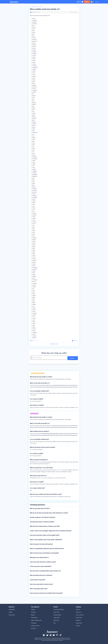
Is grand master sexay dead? (38, 579)
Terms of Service (80, 614)
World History (34, 617)
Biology (33, 614)
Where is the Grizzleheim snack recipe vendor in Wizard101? (46, 539)
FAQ (54, 623)
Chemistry (33, 612)
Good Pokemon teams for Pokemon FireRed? (42, 521)
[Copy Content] (74, 341)
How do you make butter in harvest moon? (41, 584)
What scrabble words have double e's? (45, 9)
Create (87, 2)
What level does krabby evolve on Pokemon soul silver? (45, 526)
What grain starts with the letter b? (39, 557)
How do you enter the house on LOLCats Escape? (43, 561)
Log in (97, 2)
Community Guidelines (59, 609)
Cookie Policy (79, 623)
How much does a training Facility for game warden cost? (45, 570)
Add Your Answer (54, 344)
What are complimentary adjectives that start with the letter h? (47, 548)
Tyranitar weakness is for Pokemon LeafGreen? (43, 517)
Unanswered (12, 614)
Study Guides (57, 617)
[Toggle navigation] (78, 2)
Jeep (33, 134)
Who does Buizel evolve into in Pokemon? (41, 575)
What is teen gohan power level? (39, 588)
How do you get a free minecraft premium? (41, 544)
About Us (78, 609)
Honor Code (56, 612)
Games (41, 7)
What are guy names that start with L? (40, 508)
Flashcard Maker (57, 614)
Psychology (34, 623)
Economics (34, 628)
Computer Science (35, 625)
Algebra (33, 609)
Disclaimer (78, 620)
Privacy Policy (79, 617)
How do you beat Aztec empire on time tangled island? (45, 535)
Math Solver (56, 620)
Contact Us (78, 612)
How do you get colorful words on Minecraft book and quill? (46, 593)
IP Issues (78, 625)
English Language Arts (36, 620)
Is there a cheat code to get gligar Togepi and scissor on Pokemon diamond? (51, 530)
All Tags (11, 612)
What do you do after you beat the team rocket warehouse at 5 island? (49, 512)
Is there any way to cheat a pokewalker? (41, 566)
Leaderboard (12, 609)
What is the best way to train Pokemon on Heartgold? (44, 553)
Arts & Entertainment (34, 7)
